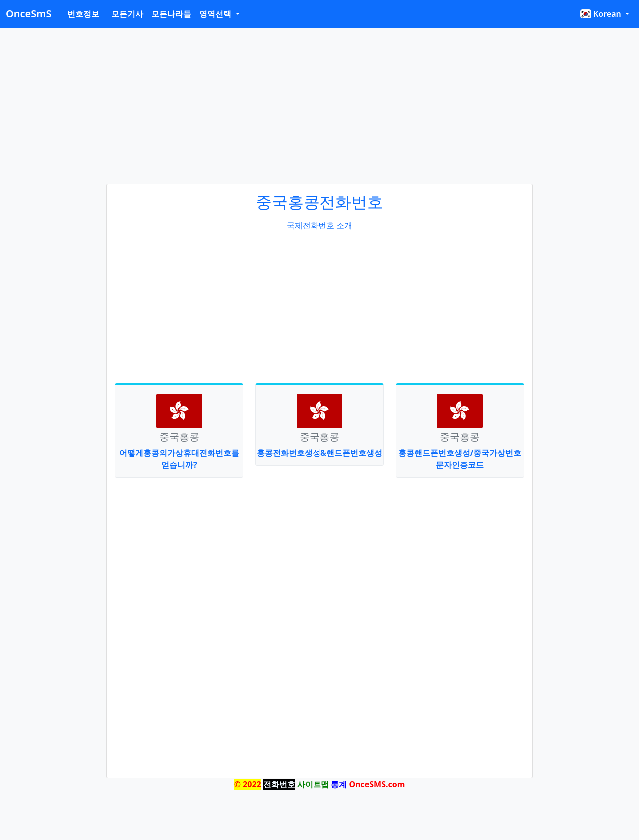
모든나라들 (171, 14)
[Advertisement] (319, 106)
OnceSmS (29, 14)
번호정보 (83, 14)
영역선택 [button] (216, 14)
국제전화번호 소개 (319, 225)
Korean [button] (601, 14)
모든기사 (127, 14)
